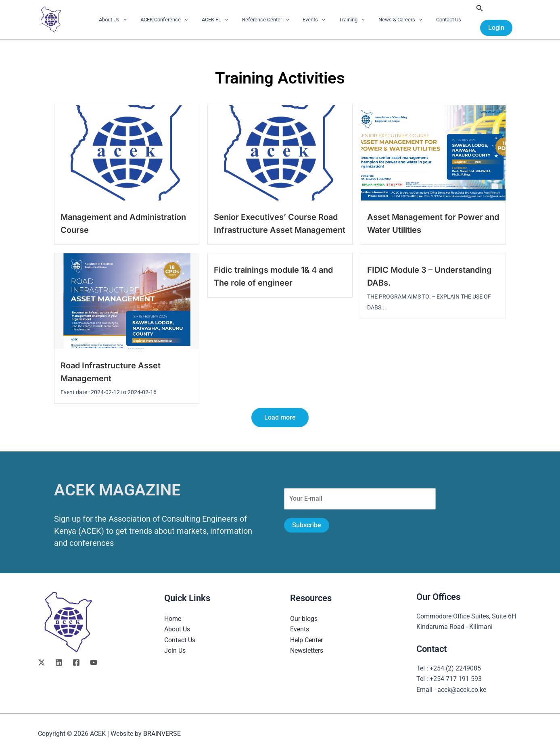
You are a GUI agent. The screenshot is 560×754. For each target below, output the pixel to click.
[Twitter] (42, 662)
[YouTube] (94, 662)
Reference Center (267, 20)
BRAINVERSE (162, 734)
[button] (134, 20)
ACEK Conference (172, 20)
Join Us (175, 651)
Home (173, 619)
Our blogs (304, 619)
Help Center (306, 640)
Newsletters (307, 651)
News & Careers (392, 20)
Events (312, 20)
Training (347, 20)
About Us (124, 20)
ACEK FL (220, 20)
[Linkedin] (59, 662)
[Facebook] (76, 662)
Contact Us (437, 20)
